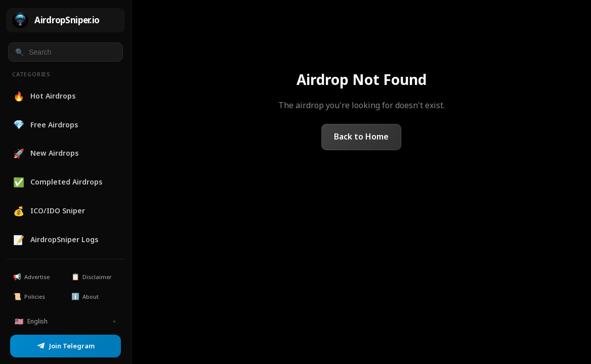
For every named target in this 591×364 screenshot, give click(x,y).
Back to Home (361, 136)
